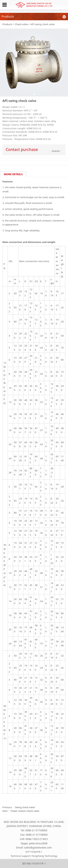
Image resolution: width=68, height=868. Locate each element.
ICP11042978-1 (34, 852)
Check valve (21, 24)
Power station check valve (25, 811)
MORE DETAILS (13, 174)
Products (7, 24)
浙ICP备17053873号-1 (34, 863)
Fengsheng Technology (44, 856)
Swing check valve (25, 807)
